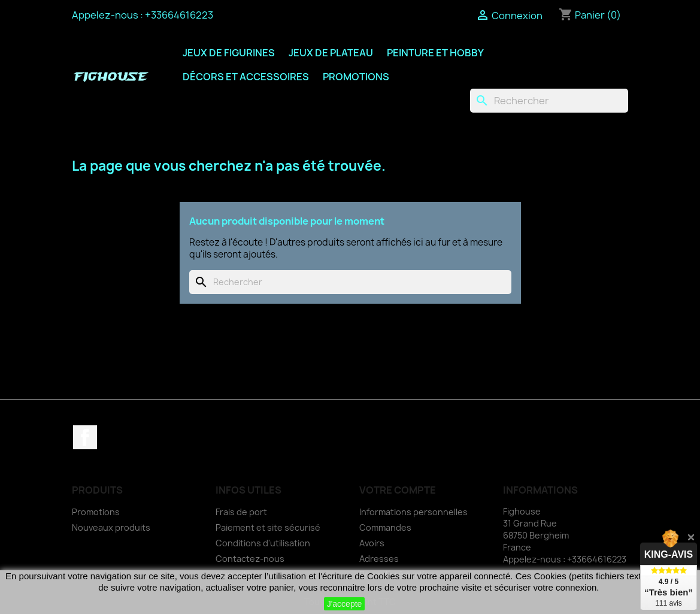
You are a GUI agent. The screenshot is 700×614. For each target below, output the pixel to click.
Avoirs (372, 543)
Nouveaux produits (111, 527)
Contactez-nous (250, 559)
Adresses (379, 559)
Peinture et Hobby (435, 53)
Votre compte (398, 490)
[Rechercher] (549, 101)
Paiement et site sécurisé (268, 527)
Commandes (385, 527)
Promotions (356, 77)
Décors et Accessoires (246, 77)
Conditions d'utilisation (263, 543)
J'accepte (345, 604)
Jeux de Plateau (331, 53)
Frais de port (241, 512)
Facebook (85, 437)
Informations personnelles (413, 512)
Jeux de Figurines (229, 53)
